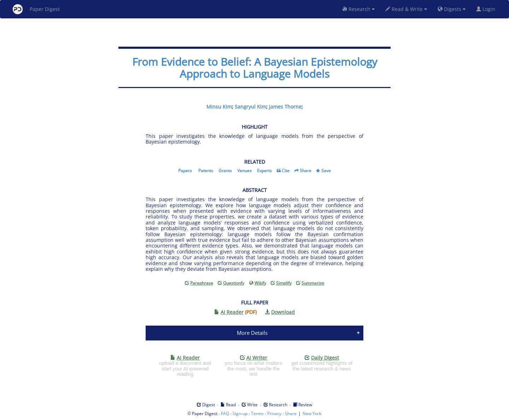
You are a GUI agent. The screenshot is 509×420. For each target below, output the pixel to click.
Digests (452, 9)
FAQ (225, 413)
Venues (244, 171)
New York (312, 413)
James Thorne (285, 107)
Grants (225, 171)
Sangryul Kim (250, 107)
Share (306, 171)
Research (358, 9)
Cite (286, 171)
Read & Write (406, 9)
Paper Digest (36, 9)
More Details (252, 333)
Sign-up (240, 413)
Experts (264, 171)
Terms (257, 413)
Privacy (274, 413)
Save (326, 171)
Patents (206, 171)
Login (487, 9)
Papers (185, 171)
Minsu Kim (219, 107)
